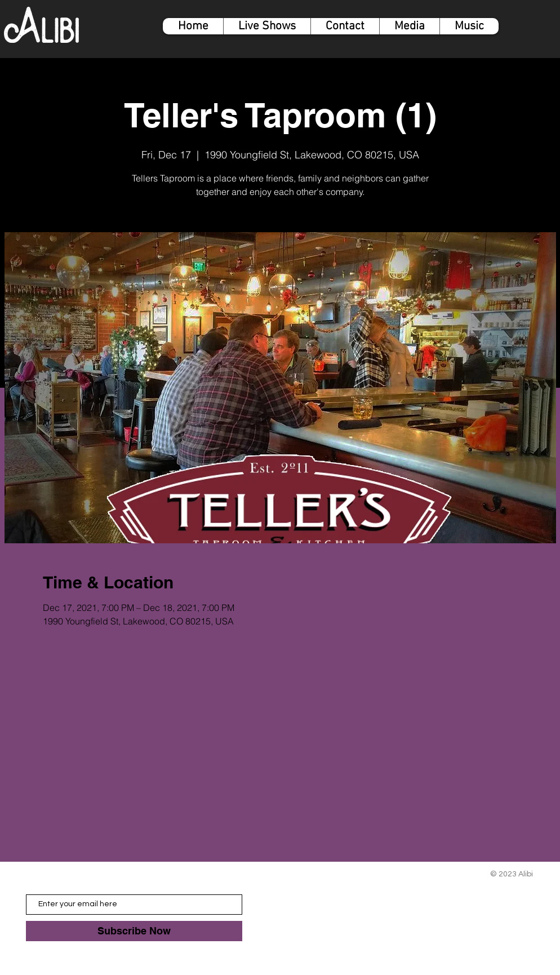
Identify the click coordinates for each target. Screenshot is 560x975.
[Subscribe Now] (134, 931)
